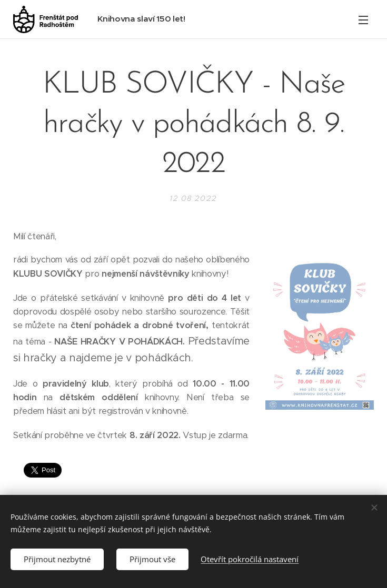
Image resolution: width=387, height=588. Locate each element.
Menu (363, 20)
